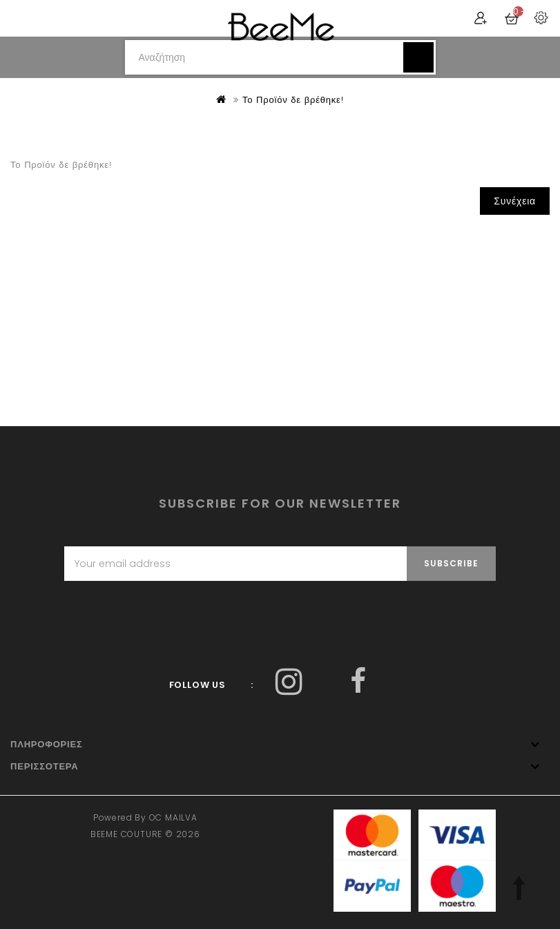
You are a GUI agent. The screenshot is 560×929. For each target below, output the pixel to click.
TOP (519, 888)
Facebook (290, 681)
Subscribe (451, 563)
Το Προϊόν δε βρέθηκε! (293, 100)
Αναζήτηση (418, 57)
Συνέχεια (515, 201)
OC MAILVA (173, 817)
